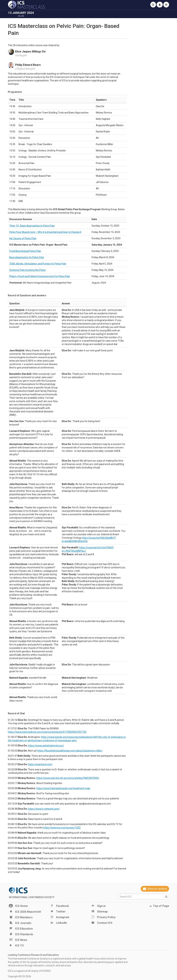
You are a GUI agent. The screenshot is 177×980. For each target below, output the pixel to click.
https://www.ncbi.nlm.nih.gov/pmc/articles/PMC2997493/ (68, 778)
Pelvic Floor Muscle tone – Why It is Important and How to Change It (45, 232)
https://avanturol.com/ (40, 764)
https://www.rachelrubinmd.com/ (46, 746)
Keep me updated (155, 889)
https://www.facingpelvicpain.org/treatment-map (63, 788)
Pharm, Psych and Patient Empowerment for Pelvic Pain (40, 276)
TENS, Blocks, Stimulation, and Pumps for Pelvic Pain (38, 264)
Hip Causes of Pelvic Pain (23, 238)
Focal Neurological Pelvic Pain (25, 251)
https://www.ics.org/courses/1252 (62, 828)
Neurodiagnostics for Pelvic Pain (27, 257)
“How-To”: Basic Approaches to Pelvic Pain (32, 226)
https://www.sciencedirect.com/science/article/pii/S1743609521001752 (47, 732)
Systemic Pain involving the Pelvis (27, 270)
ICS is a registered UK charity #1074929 (29, 971)
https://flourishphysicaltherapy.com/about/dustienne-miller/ (70, 751)
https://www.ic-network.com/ (44, 809)
